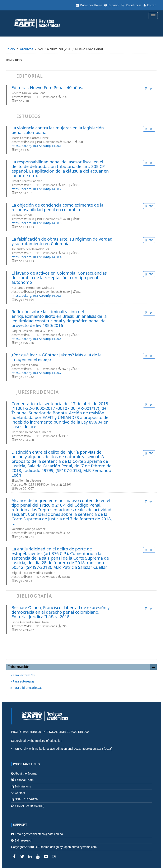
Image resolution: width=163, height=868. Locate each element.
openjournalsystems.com (81, 847)
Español (112, 5)
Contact (20, 793)
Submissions (23, 786)
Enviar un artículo (81, 652)
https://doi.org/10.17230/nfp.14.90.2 (36, 189)
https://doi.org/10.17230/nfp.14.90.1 (36, 146)
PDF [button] (151, 89)
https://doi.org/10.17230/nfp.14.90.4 (36, 257)
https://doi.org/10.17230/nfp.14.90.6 (36, 339)
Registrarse (131, 5)
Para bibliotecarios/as (27, 688)
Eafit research (23, 840)
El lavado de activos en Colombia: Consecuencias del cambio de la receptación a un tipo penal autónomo (59, 278)
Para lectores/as (23, 675)
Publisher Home (89, 5)
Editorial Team (24, 780)
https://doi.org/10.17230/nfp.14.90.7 (36, 373)
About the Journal (26, 773)
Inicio (11, 49)
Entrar (150, 5)
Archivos (27, 49)
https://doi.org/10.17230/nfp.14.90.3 (36, 223)
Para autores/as (23, 681)
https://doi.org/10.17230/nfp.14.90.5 (36, 296)
